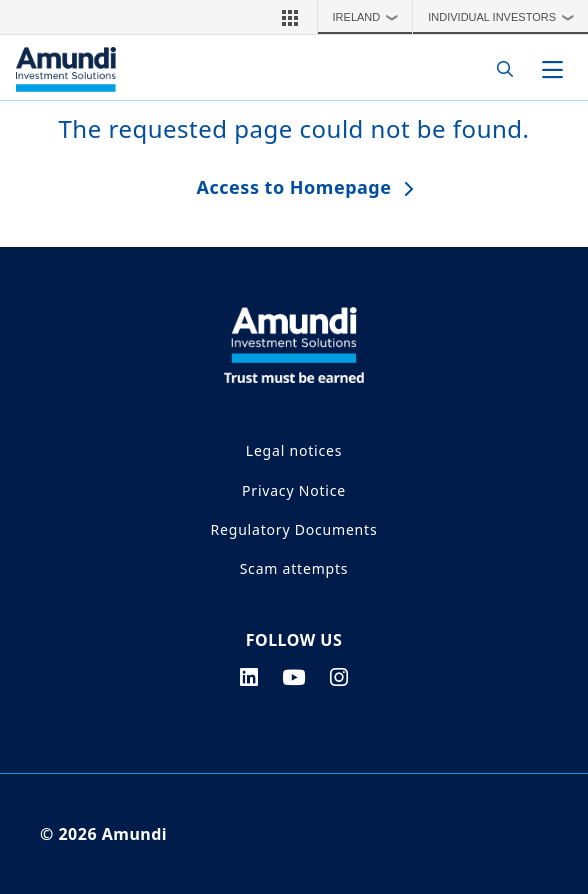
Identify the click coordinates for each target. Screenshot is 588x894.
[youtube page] (294, 677)
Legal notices (294, 450)
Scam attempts (294, 568)
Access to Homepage (294, 187)
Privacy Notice (294, 490)
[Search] (499, 69)
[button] (290, 17)
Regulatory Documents (294, 529)
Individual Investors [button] (505, 17)
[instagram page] (339, 677)
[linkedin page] (249, 677)
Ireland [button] (370, 17)
